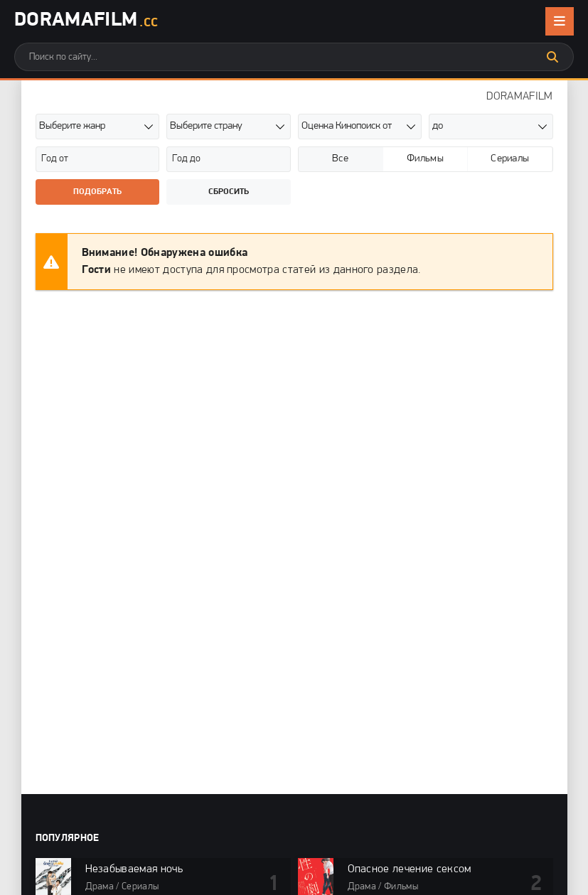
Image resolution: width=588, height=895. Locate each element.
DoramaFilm (86, 21)
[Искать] (552, 57)
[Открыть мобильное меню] (560, 21)
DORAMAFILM (519, 97)
